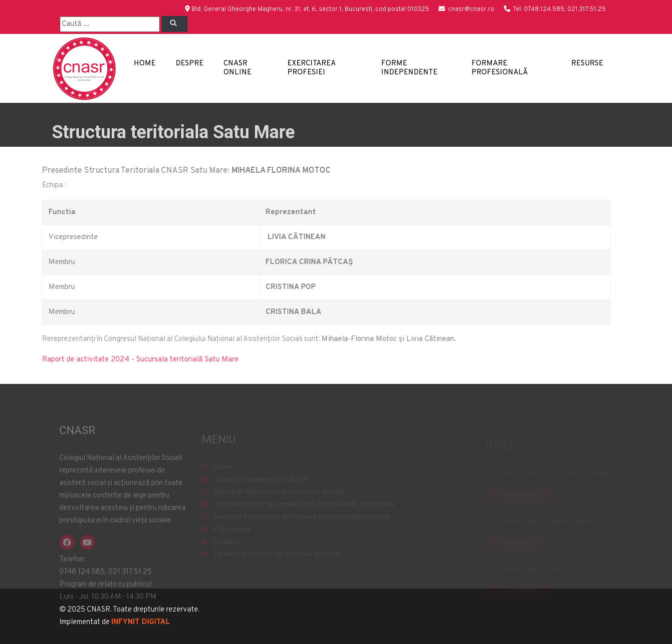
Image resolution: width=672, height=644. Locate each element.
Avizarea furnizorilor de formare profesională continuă (302, 524)
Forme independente (409, 68)
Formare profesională (500, 68)
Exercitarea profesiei (311, 68)
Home (145, 64)
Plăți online (232, 536)
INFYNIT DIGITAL (141, 622)
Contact (226, 549)
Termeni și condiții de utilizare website (276, 561)
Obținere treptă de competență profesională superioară (304, 511)
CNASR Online (237, 68)
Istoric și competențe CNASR (261, 486)
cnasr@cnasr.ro (471, 9)
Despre (190, 64)
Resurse (587, 64)
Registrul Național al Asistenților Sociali (279, 499)
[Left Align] (175, 24)
